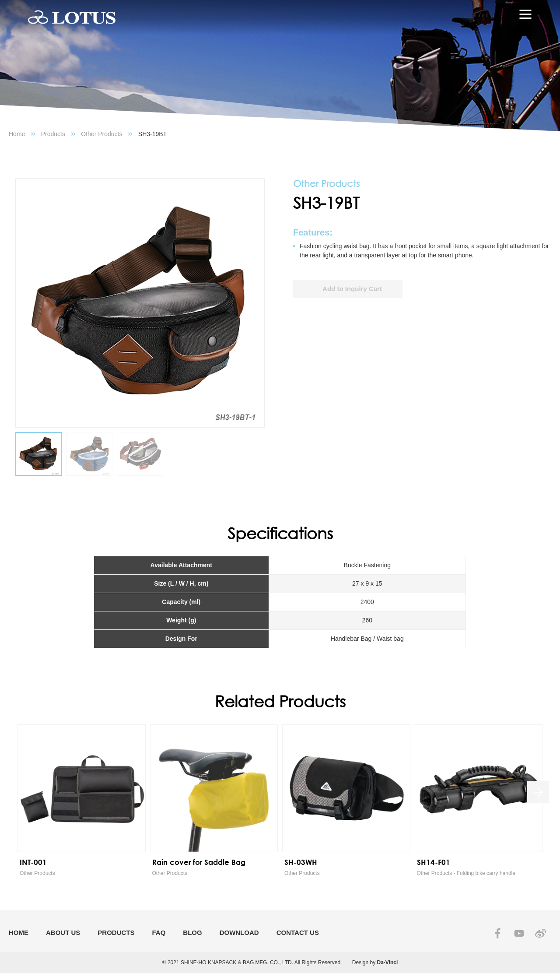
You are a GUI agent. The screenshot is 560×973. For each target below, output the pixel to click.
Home (17, 134)
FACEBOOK (498, 933)
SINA (541, 933)
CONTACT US (298, 933)
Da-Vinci (388, 962)
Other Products (101, 134)
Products (53, 134)
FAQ (159, 933)
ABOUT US (63, 933)
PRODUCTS (116, 933)
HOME (19, 933)
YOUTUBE (519, 933)
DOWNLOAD (239, 933)
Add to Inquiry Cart (352, 289)
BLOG (192, 933)
